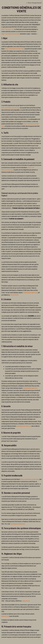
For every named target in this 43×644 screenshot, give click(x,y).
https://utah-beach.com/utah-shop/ (11, 34)
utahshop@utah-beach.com (30, 292)
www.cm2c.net (26, 601)
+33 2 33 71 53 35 (14, 295)
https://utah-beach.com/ (8, 29)
